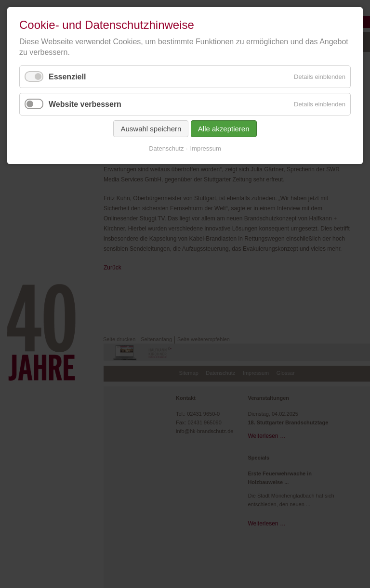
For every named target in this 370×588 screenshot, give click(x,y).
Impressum (206, 148)
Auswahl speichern (151, 129)
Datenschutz (166, 148)
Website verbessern (85, 104)
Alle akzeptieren (224, 129)
